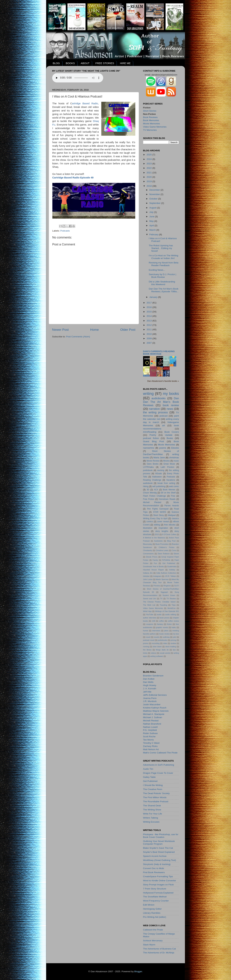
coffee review (173, 621)
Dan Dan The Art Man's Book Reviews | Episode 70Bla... (164, 290)
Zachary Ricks (150, 746)
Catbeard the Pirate (153, 930)
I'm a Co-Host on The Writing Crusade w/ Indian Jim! (163, 257)
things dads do (162, 650)
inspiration (163, 528)
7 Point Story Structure (155, 889)
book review (171, 405)
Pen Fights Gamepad (158, 509)
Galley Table (149, 777)
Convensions (148, 554)
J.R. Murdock (150, 701)
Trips (174, 605)
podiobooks (163, 640)
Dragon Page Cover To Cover (158, 773)
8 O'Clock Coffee (169, 534)
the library (147, 650)
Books (170, 438)
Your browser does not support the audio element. (78, 78)
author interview (150, 618)
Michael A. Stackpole (154, 714)
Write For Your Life (153, 814)
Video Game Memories (155, 127)
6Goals (159, 474)
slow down (157, 647)
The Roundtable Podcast (156, 801)
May (152, 221)
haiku (174, 627)
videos (153, 653)
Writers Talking (151, 818)
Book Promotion (162, 544)
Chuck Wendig (150, 493)
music (176, 461)
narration (154, 409)
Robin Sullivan (150, 733)
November (155, 194)
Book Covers (172, 432)
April (152, 225)
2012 (149, 325)
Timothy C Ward (151, 743)
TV (161, 599)
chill (153, 621)
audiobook (148, 483)
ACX (156, 490)
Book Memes (169, 490)
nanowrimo (149, 448)
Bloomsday (148, 544)
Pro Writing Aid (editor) (155, 917)
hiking (146, 486)
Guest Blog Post (154, 441)
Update (169, 435)
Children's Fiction (166, 547)
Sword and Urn (150, 599)
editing (157, 525)
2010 (149, 334)
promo (146, 643)
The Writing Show (152, 810)
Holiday (172, 570)
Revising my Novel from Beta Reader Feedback (164, 264)
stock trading (171, 647)
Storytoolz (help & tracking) (157, 864)
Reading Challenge (152, 480)
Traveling (163, 605)
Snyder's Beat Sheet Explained (159, 852)
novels (156, 637)
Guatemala (172, 566)
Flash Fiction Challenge (155, 496)
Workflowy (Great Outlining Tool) (160, 860)
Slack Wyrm (149, 945)
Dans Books (153, 464)
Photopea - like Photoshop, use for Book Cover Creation (161, 836)
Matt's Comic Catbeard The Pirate (160, 753)
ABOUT (85, 63)
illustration (148, 528)
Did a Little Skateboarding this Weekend (162, 283)
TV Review (171, 599)
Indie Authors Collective (166, 573)
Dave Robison (164, 554)
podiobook (148, 470)
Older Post (128, 330)
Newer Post (61, 330)
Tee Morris (148, 740)
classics (175, 518)
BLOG (56, 63)
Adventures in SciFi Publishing (159, 765)
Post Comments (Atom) (78, 337)
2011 (149, 329)
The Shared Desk (152, 806)
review (173, 643)
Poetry (153, 435)
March (153, 230)
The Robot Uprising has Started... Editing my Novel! (161, 248)
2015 (149, 312)
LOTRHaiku (148, 467)
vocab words (165, 653)
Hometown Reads (167, 499)
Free (173, 496)
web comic (174, 486)
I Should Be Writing (153, 785)
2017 (149, 303)
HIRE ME (125, 63)
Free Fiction (149, 499)
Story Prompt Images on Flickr (159, 885)
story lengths (162, 531)
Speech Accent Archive (155, 856)
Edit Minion (149, 905)
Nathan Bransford (152, 724)
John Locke (148, 579)
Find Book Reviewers (154, 872)
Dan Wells (148, 682)
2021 (149, 173)
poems (163, 448)
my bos (176, 634)
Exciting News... (157, 270)
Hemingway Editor (152, 909)
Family (155, 560)
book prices (165, 618)
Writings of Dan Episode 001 (167, 611)
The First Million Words (155, 797)
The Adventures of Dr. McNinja (159, 953)
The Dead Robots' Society (156, 793)
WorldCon (172, 608)
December (155, 190)
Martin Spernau (162, 579)
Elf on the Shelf (168, 493)
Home (95, 330)
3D (148, 490)
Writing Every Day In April (155, 518)
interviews (156, 631)
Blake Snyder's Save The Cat (158, 848)
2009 (149, 338)
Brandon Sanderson (153, 676)
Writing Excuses (151, 822)
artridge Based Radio (85, 103)
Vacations (171, 480)
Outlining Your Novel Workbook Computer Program (159, 843)
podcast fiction (151, 438)
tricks (145, 653)
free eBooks (170, 525)
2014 (149, 316)
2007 (149, 343)
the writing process (155, 412)
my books (171, 394)
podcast (163, 416)
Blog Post (171, 541)
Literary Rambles (152, 913)
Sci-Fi (177, 586)
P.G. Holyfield (150, 730)
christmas (174, 458)
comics (150, 522)
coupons (150, 624)
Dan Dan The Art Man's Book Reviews (161, 402)
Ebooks (175, 448)
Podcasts (65, 231)
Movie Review (153, 461)
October (154, 199)
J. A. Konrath (150, 689)
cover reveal (163, 522)
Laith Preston (168, 467)
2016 (149, 307)
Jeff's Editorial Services (155, 695)
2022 (149, 168)
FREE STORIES (105, 63)
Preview (157, 586)
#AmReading (150, 432)
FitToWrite (166, 560)
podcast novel (149, 640)
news (170, 409)
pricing (173, 640)
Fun (155, 563)
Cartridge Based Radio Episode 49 (73, 178)
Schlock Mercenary (153, 941)
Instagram (157, 576)
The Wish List (149, 605)
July (152, 212)
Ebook (176, 554)
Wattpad (172, 515)
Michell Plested (152, 502)
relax (165, 643)
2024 (149, 159)
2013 (149, 321)
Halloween (157, 477)
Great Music (169, 464)
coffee (161, 621)
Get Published (169, 563)
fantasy (160, 624)
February (154, 234)
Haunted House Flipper (153, 570)
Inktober (146, 576)
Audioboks (158, 541)
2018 (149, 186)
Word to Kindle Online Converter (160, 881)
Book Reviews (150, 117)
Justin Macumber (152, 704)
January (154, 297)
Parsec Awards (172, 506)
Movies (166, 461)
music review (164, 634)
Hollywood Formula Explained (158, 893)
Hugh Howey (150, 685)
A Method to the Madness (154, 538)
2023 (149, 164)
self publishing (159, 486)
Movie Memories (152, 124)
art (164, 425)
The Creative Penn (153, 789)
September (155, 203)
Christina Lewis (162, 550)
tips (174, 650)
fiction (169, 624)
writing (148, 394)
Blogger (138, 971)
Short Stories (150, 111)
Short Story (159, 515)
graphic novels (162, 627)
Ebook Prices (152, 557)
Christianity (148, 550)
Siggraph (164, 592)
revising (161, 470)
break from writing (166, 483)
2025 (149, 155)
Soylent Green (169, 595)
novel (148, 637)
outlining (166, 637)
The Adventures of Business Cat (160, 949)
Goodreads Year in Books (154, 566)
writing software (157, 656)
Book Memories (151, 120)
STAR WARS (160, 512)
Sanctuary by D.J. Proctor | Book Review (162, 276)
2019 (149, 181)
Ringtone (167, 586)
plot (174, 637)
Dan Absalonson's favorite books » (163, 381)
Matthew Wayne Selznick (156, 711)
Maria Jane (159, 458)
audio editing (171, 614)
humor (146, 631)
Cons (174, 550)
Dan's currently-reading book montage (159, 353)
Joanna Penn (150, 698)
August (153, 208)
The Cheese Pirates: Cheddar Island (159, 602)
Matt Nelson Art (151, 749)
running (146, 647)
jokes (166, 631)
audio (159, 614)
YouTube (150, 614)
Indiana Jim (148, 573)
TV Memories (150, 130)
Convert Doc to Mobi (154, 868)
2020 (149, 177)
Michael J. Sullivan (153, 717)
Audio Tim (148, 769)
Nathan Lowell (150, 727)
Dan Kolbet (149, 679)
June (152, 217)
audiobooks (159, 398)
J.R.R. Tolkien (170, 576)
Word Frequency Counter (156, 901)
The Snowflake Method (155, 897)
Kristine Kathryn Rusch (155, 708)
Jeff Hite (147, 692)
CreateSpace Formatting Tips (158, 876)
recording (156, 643)
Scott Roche (149, 737)
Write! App (147, 611)
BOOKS (70, 63)
